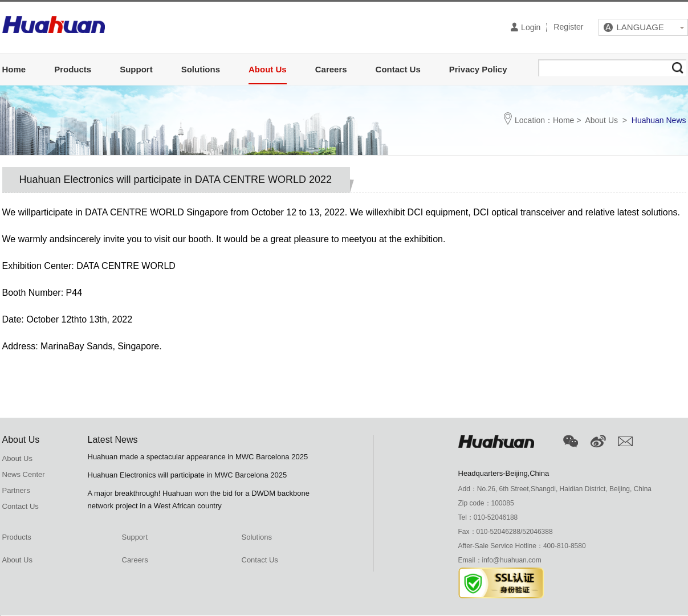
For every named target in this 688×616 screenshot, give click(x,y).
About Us (268, 69)
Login (526, 27)
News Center (24, 474)
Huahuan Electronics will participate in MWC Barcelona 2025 (188, 475)
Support (136, 69)
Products (73, 69)
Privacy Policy (478, 69)
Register (568, 27)
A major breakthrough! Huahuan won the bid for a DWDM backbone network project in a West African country (199, 499)
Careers (331, 69)
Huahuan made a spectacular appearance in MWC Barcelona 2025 (198, 457)
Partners (16, 490)
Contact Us (398, 69)
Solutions (201, 69)
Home (14, 69)
